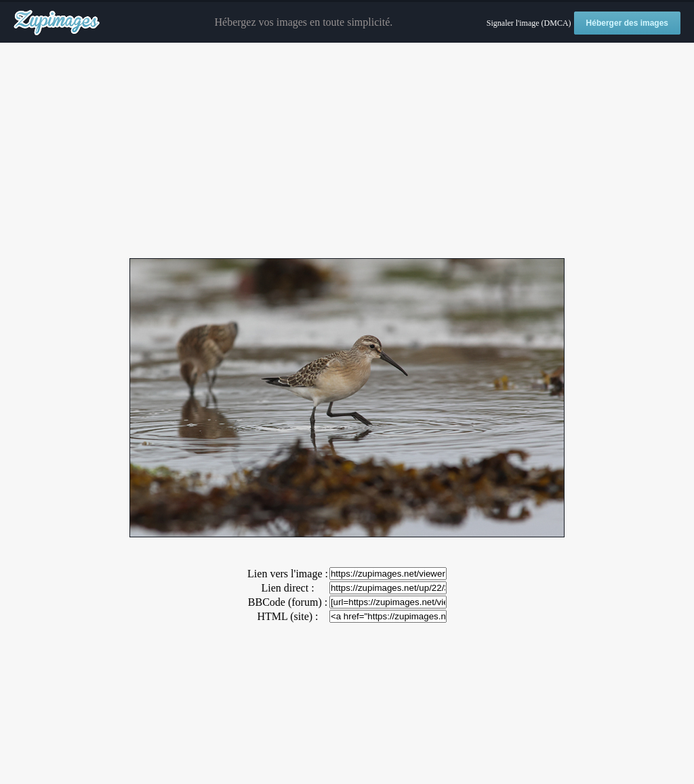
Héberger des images (627, 23)
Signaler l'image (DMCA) (529, 23)
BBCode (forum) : (288, 602)
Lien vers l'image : (288, 574)
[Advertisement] (347, 151)
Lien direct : (287, 588)
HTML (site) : (287, 616)
